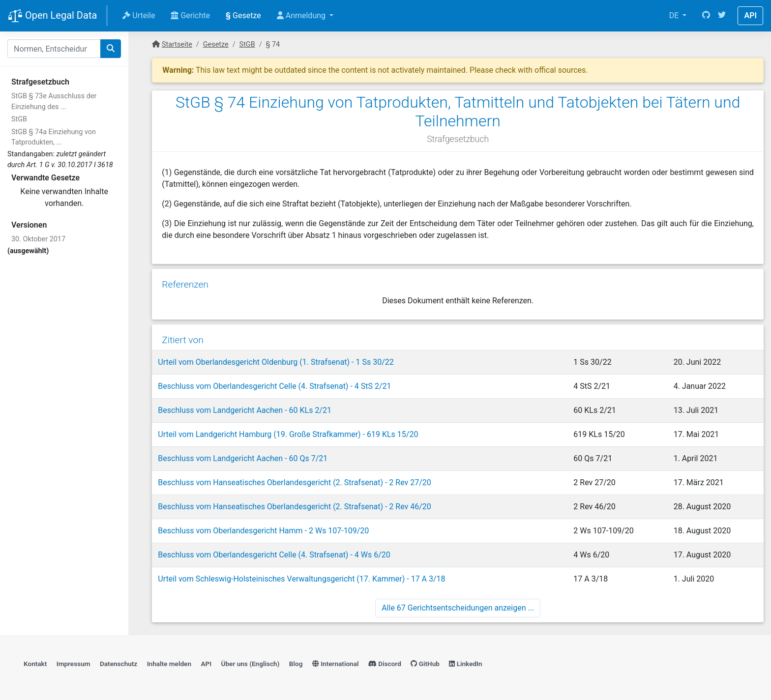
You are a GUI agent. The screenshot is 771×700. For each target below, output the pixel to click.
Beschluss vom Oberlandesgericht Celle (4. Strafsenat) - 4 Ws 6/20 (274, 555)
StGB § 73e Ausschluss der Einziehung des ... (54, 102)
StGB (19, 119)
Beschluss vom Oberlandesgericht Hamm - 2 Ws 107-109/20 (263, 531)
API (750, 15)
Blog (296, 664)
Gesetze (243, 15)
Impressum (74, 664)
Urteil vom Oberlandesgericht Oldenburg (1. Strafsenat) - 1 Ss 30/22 (276, 362)
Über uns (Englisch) (251, 664)
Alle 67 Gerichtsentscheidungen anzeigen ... (458, 608)
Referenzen (185, 284)
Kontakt (35, 664)
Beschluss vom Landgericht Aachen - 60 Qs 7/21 (243, 458)
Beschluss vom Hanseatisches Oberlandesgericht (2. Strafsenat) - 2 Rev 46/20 (295, 507)
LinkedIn (465, 664)
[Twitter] (722, 16)
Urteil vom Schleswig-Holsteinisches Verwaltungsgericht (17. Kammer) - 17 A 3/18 (301, 579)
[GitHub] (706, 16)
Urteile (139, 15)
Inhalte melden (169, 664)
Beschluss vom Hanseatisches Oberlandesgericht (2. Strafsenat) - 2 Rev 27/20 (295, 482)
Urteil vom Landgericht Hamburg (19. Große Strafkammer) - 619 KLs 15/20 (288, 434)
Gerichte (190, 15)
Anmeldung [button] (302, 15)
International (336, 664)
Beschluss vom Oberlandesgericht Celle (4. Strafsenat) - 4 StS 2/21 (274, 386)
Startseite (177, 44)
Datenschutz (119, 664)
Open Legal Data (52, 16)
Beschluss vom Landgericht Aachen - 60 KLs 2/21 (245, 410)
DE (675, 15)
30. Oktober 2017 (38, 239)
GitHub (425, 664)
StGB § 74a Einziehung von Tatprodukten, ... (54, 137)
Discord (385, 664)
